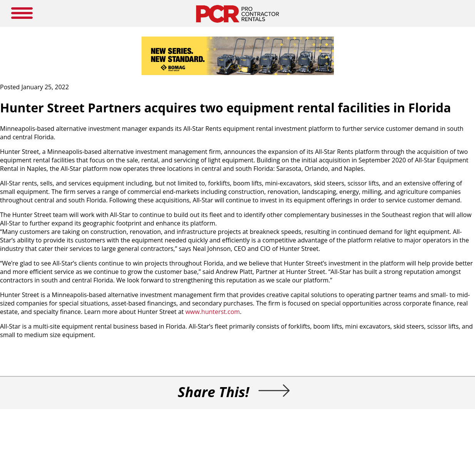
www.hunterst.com (213, 312)
